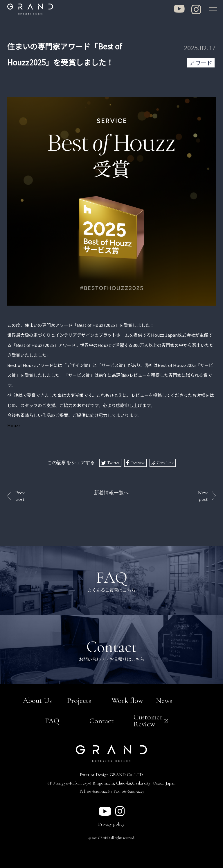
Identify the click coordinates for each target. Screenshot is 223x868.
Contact (102, 720)
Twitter (113, 462)
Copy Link (165, 462)
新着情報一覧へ (111, 492)
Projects (79, 700)
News (164, 700)
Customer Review (148, 720)
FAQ (52, 720)
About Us (37, 700)
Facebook (137, 462)
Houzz (14, 424)
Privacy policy (111, 823)
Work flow (127, 700)
